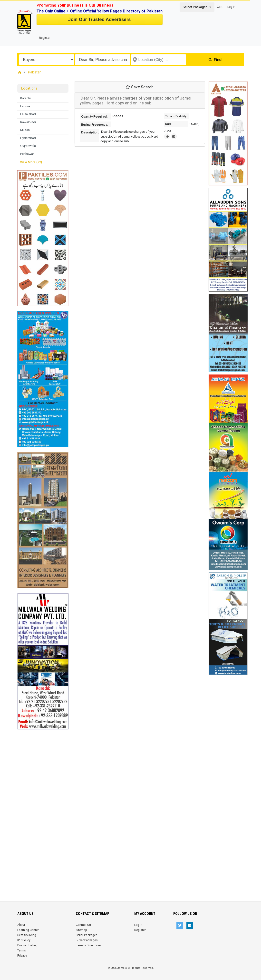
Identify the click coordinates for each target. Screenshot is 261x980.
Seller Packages (87, 935)
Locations (29, 88)
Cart (220, 7)
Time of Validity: (176, 116)
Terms (22, 950)
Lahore (25, 106)
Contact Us (83, 925)
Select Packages (196, 7)
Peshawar (27, 154)
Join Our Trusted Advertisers (99, 19)
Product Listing (27, 945)
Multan (25, 130)
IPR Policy (24, 940)
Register (45, 38)
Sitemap (81, 930)
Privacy (22, 956)
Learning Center (28, 930)
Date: (169, 124)
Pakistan (35, 72)
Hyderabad (28, 138)
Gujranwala (28, 146)
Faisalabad (28, 114)
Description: (90, 132)
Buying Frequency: (94, 125)
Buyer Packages (87, 940)
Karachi (25, 98)
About (21, 925)
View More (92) (31, 162)
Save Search (140, 87)
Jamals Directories (89, 945)
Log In (231, 7)
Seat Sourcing (27, 935)
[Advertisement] (43, 803)
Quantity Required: (94, 116)
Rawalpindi (28, 122)
